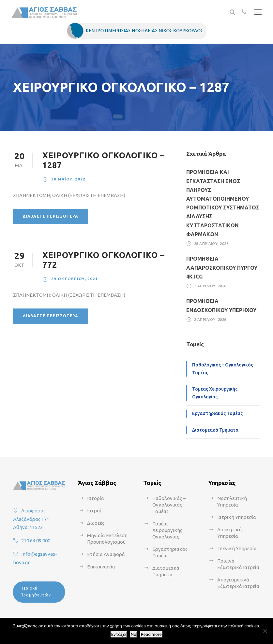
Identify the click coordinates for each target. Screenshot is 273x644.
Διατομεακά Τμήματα (215, 430)
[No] (265, 631)
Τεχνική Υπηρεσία (237, 548)
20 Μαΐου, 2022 (68, 179)
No (134, 634)
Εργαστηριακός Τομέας (217, 413)
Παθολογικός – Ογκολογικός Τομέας (223, 369)
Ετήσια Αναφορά (106, 554)
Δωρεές (96, 523)
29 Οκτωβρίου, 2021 (75, 279)
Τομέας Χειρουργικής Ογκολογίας (215, 393)
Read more (151, 634)
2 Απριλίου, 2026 (210, 286)
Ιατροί (94, 511)
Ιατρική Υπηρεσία (237, 517)
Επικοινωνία (101, 567)
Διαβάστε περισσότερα (51, 216)
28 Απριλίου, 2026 (211, 244)
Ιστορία (96, 498)
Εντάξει (119, 634)
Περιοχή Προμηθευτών (36, 591)
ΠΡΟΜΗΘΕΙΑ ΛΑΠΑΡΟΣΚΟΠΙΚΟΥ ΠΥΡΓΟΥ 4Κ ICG (222, 267)
